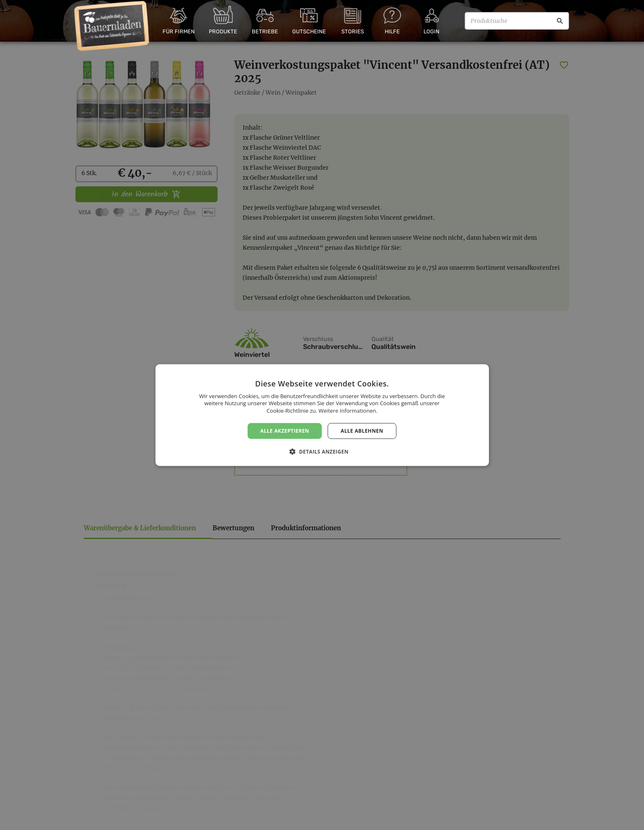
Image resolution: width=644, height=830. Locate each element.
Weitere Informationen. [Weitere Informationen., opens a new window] (348, 411)
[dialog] (322, 415)
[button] (322, 451)
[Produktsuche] (517, 21)
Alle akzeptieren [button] (285, 430)
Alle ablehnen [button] (362, 430)
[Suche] (560, 21)
